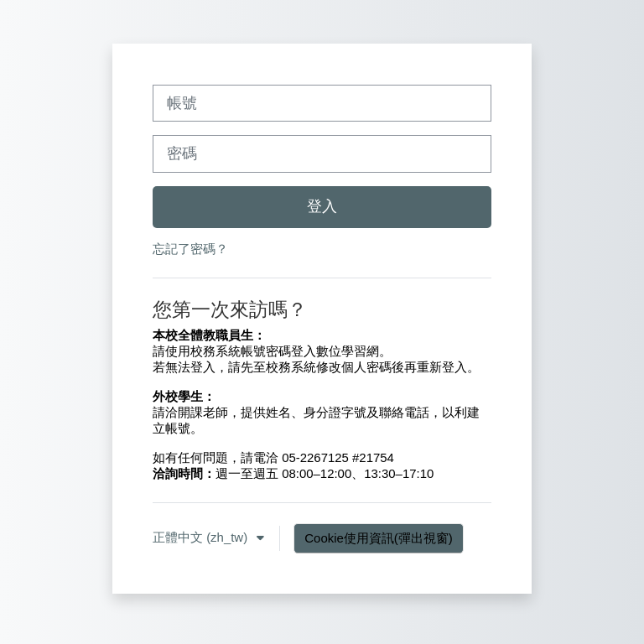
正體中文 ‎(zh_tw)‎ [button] (202, 537)
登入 (322, 206)
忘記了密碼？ (190, 249)
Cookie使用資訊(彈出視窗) (378, 538)
